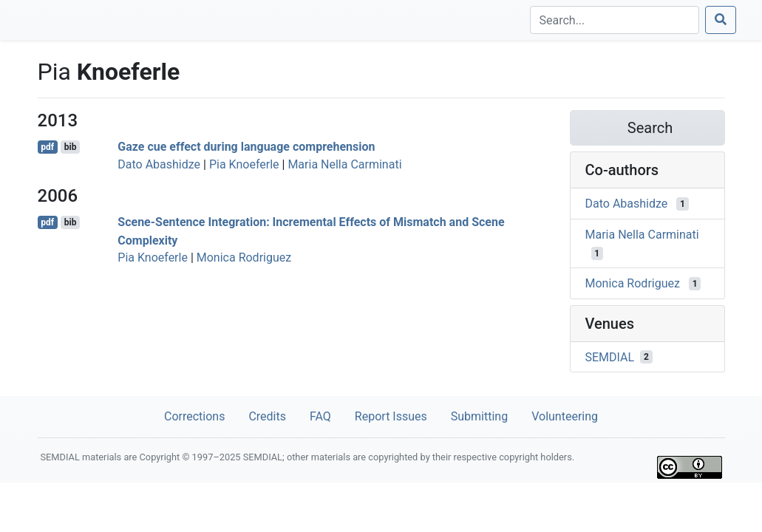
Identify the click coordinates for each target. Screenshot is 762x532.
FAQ (320, 416)
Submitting (479, 416)
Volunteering (565, 416)
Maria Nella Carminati (344, 164)
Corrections (194, 416)
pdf (47, 147)
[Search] (615, 20)
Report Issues (391, 416)
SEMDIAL (610, 357)
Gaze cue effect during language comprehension (246, 147)
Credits (267, 416)
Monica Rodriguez (244, 258)
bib (71, 147)
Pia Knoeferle (244, 164)
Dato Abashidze (159, 164)
